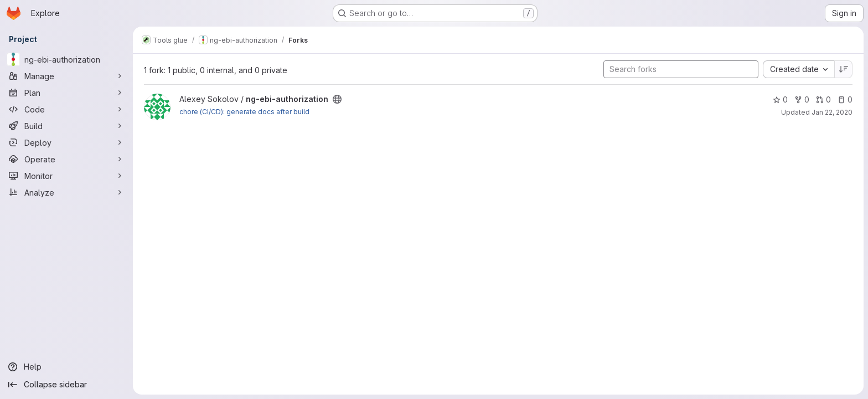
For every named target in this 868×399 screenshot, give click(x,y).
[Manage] (66, 76)
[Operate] (66, 159)
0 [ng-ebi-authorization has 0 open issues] (845, 99)
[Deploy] (66, 142)
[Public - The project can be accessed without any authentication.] (337, 99)
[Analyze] (66, 192)
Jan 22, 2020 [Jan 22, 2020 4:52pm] (832, 112)
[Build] (66, 126)
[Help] (66, 367)
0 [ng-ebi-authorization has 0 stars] (780, 99)
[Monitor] (66, 176)
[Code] (66, 109)
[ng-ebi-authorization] (66, 59)
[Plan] (66, 93)
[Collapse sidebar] (66, 385)
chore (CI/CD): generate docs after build (244, 112)
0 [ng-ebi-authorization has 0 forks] (802, 99)
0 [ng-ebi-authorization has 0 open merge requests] (823, 99)
